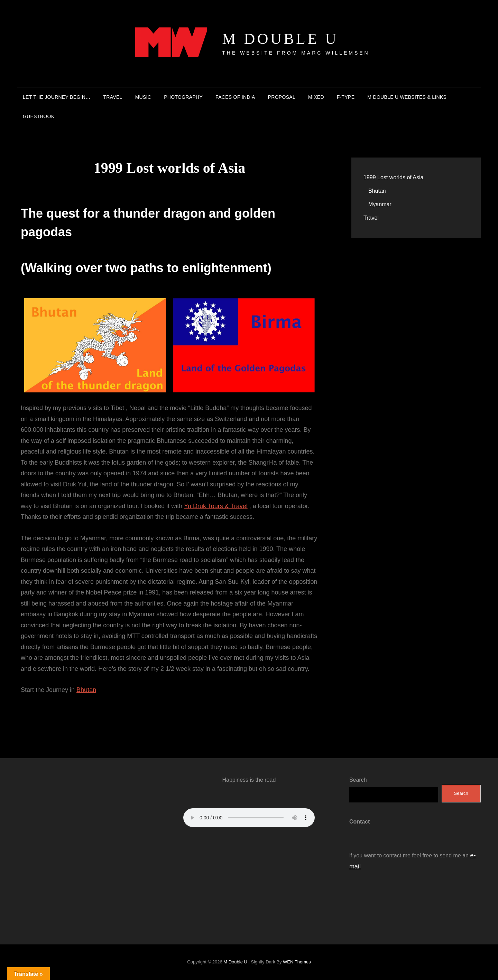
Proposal (282, 97)
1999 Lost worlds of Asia (393, 177)
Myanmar (380, 204)
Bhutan (86, 690)
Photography (183, 97)
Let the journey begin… (57, 97)
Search (358, 780)
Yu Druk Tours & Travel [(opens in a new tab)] (216, 506)
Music (143, 97)
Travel (113, 97)
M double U (280, 39)
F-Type (346, 97)
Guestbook (39, 116)
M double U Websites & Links (407, 97)
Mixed (316, 97)
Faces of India (235, 97)
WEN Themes (297, 962)
